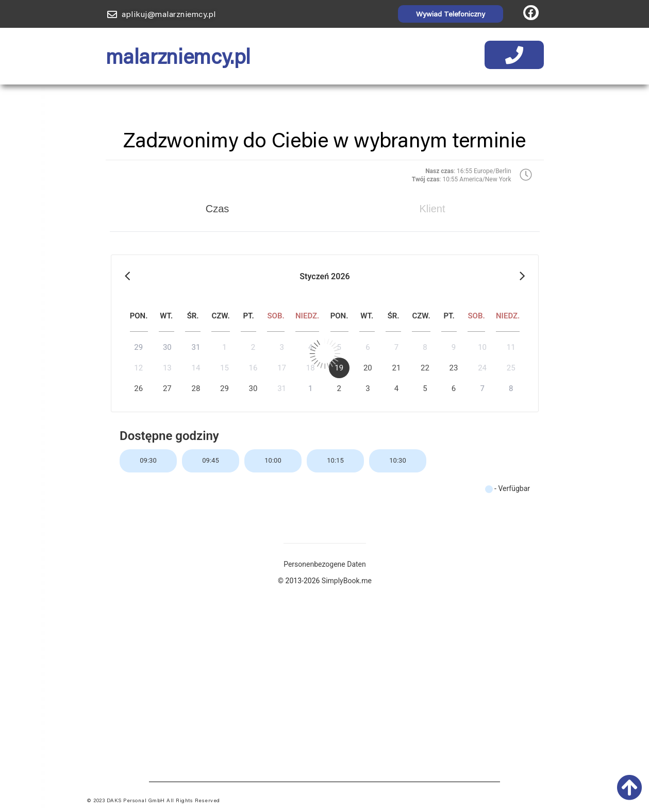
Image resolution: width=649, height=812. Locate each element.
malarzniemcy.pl (178, 56)
